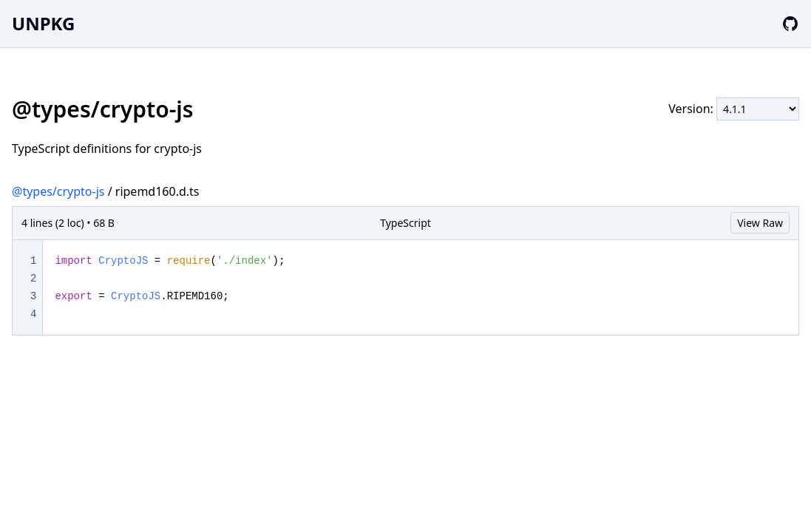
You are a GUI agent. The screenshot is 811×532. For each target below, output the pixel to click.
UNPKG (43, 23)
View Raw (760, 223)
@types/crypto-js (58, 191)
